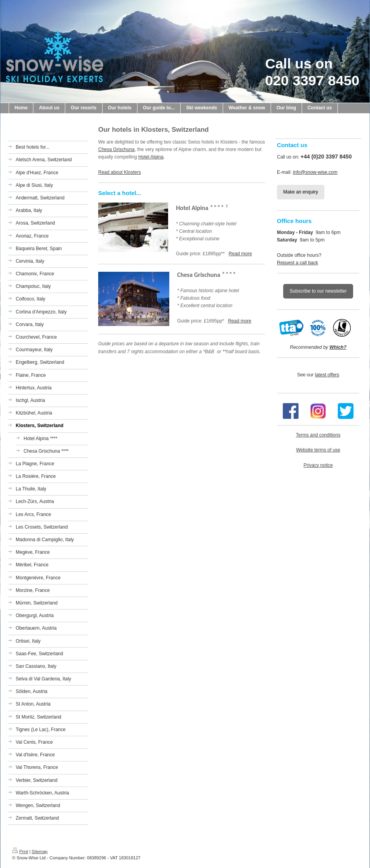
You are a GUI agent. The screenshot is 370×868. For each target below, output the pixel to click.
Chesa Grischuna (116, 149)
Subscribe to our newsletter (318, 291)
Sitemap (40, 851)
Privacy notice (318, 465)
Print (20, 851)
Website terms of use (318, 450)
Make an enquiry (301, 192)
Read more (240, 254)
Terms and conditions (318, 435)
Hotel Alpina (151, 157)
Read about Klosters (120, 172)
